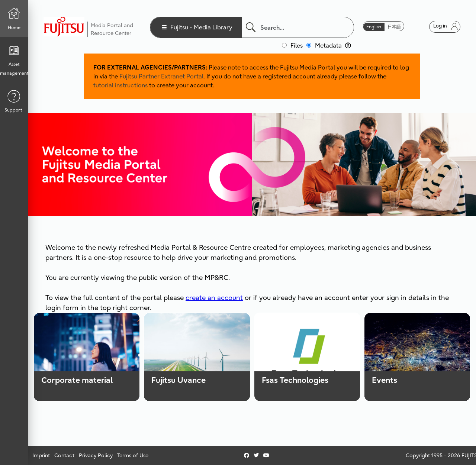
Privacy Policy (96, 455)
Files (297, 45)
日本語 (394, 27)
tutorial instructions (120, 85)
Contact (64, 455)
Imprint (41, 455)
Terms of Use (133, 455)
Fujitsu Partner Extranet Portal (161, 76)
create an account (214, 298)
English (374, 27)
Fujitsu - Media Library (201, 27)
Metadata (333, 45)
